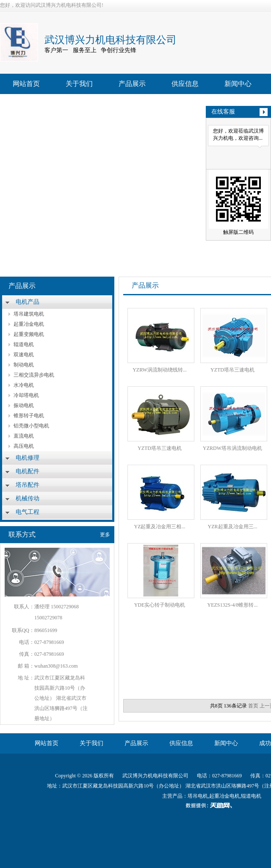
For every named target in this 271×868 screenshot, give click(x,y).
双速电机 (24, 355)
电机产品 (28, 302)
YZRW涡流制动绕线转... (160, 370)
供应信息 (185, 84)
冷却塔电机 (26, 395)
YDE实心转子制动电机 (160, 605)
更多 (105, 535)
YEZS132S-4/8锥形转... (232, 605)
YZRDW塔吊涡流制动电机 (232, 448)
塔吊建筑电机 (29, 314)
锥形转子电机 (29, 416)
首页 (253, 706)
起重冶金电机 (29, 324)
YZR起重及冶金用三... (233, 527)
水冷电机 (24, 385)
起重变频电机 (29, 334)
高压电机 (24, 446)
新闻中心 (238, 84)
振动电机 (24, 405)
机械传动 (28, 498)
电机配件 (28, 471)
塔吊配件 (28, 485)
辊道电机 (24, 344)
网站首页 (26, 84)
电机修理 (28, 458)
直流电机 (24, 436)
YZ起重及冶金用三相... (160, 527)
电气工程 (28, 512)
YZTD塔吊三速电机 (232, 370)
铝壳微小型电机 (31, 426)
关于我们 (79, 84)
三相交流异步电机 (34, 375)
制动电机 (24, 365)
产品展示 (132, 84)
